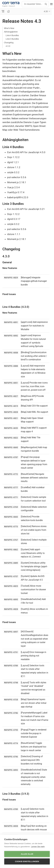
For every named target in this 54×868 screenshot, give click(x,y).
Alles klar (27, 854)
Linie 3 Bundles (12, 39)
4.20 (46, 11)
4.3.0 (8, 46)
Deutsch (12, 6)
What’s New (9, 28)
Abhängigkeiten (11, 32)
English (5, 6)
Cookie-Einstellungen (27, 861)
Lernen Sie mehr (38, 847)
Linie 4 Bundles (12, 35)
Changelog (9, 43)
